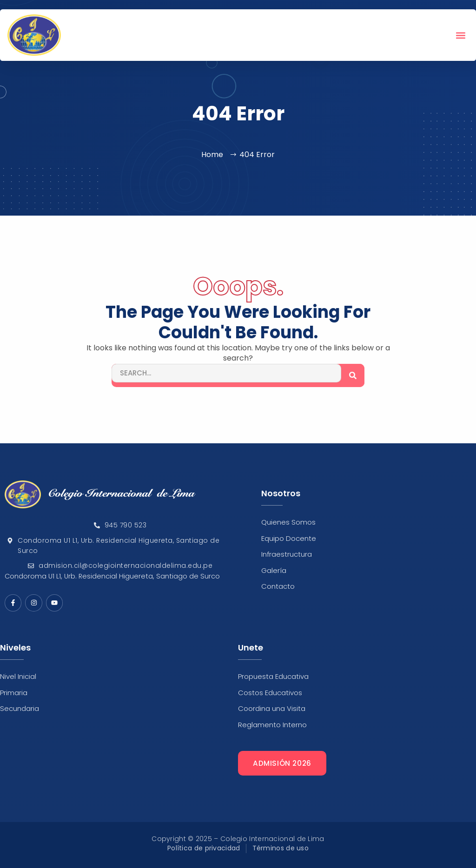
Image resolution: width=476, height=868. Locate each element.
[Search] (353, 375)
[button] (461, 35)
